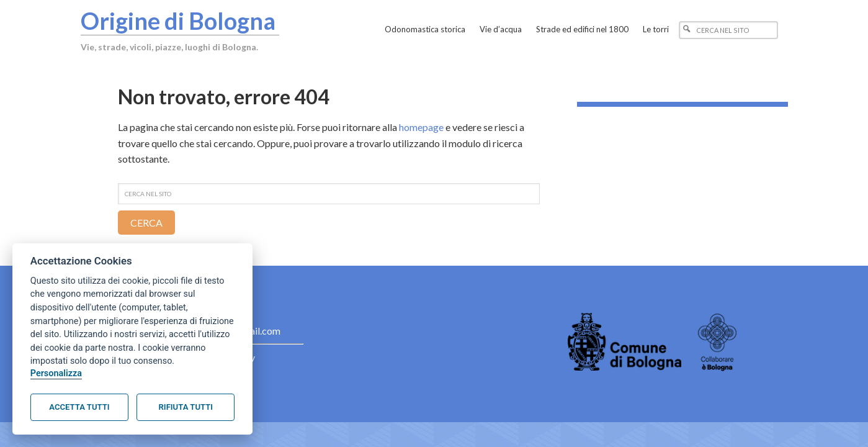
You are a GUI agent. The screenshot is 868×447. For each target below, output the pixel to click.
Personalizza (56, 373)
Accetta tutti (79, 407)
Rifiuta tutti (186, 407)
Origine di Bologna (178, 20)
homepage (421, 127)
